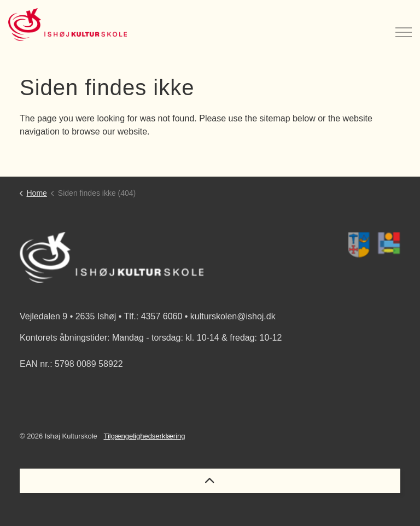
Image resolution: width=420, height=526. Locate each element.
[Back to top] (210, 481)
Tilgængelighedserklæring (144, 436)
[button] (374, 245)
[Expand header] (404, 25)
